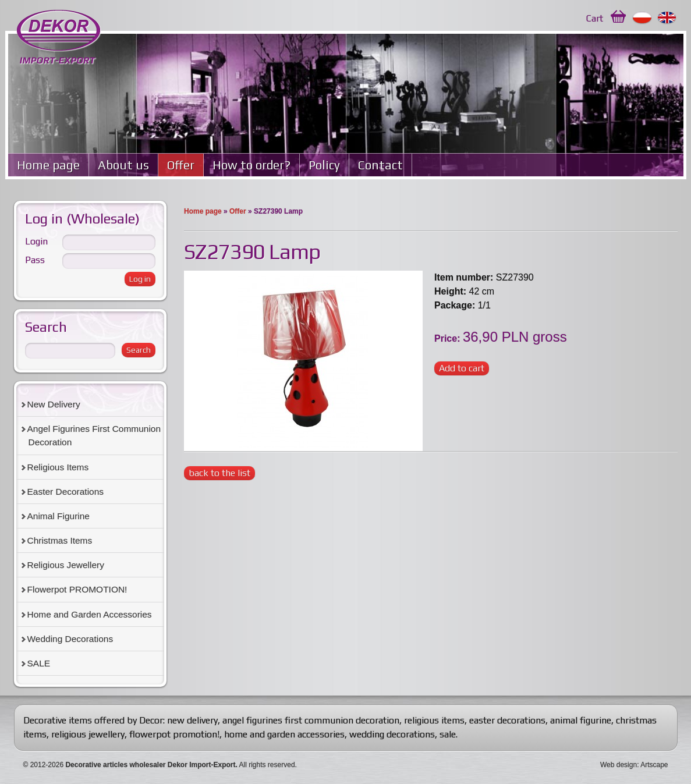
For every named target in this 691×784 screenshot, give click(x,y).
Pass (35, 260)
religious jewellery (88, 734)
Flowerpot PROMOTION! (77, 589)
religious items (434, 720)
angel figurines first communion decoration (311, 720)
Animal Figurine (59, 516)
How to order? (251, 165)
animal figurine (581, 720)
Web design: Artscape (634, 765)
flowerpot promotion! (174, 734)
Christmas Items (60, 540)
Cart (595, 18)
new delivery (192, 720)
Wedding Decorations (70, 639)
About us (123, 165)
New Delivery (54, 404)
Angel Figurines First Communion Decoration (94, 435)
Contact (380, 165)
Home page (48, 165)
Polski (642, 18)
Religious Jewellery (66, 565)
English (667, 18)
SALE (39, 663)
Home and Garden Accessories (90, 614)
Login (36, 241)
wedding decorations (392, 734)
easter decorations (507, 720)
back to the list (219, 473)
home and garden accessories (284, 734)
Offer (181, 165)
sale (448, 734)
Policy (324, 165)
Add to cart (462, 368)
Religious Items (58, 467)
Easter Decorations (66, 492)
